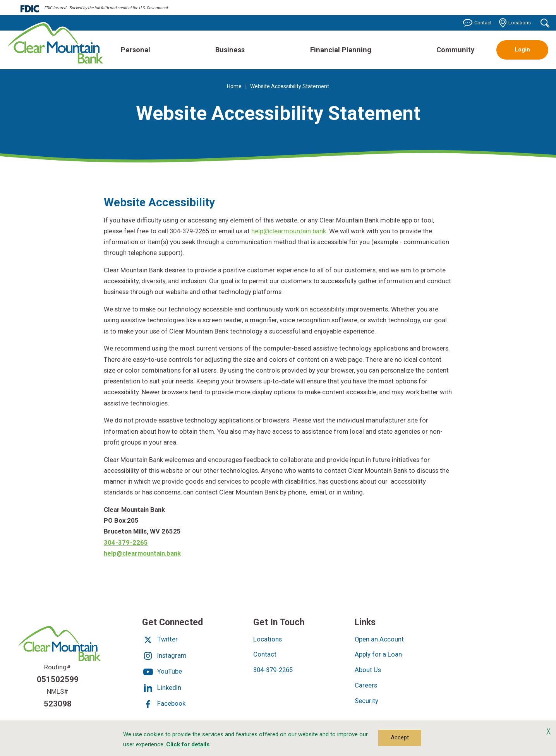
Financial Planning (341, 50)
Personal (136, 50)
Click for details (188, 744)
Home (234, 86)
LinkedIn (162, 688)
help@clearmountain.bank (289, 231)
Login (522, 50)
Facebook (164, 704)
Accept (400, 737)
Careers (366, 685)
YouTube (162, 671)
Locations (515, 23)
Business (230, 50)
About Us (368, 670)
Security (366, 701)
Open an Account (379, 639)
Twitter (160, 639)
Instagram (164, 656)
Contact (477, 23)
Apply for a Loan (378, 654)
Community (455, 50)
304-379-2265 (126, 543)
